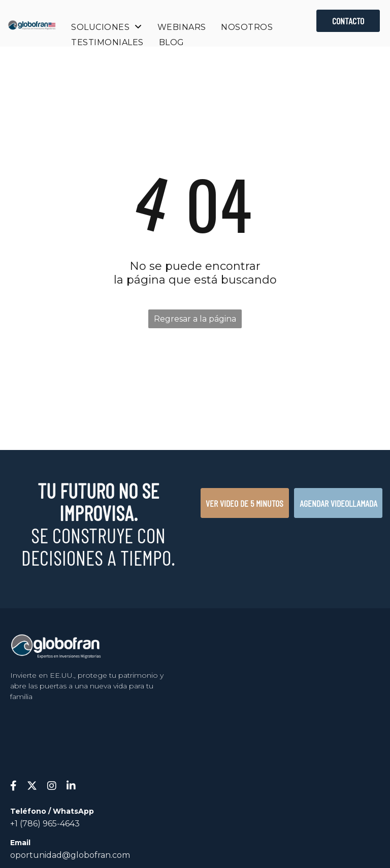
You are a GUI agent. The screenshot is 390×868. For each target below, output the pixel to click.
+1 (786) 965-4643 (45, 824)
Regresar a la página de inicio (195, 321)
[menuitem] (106, 27)
